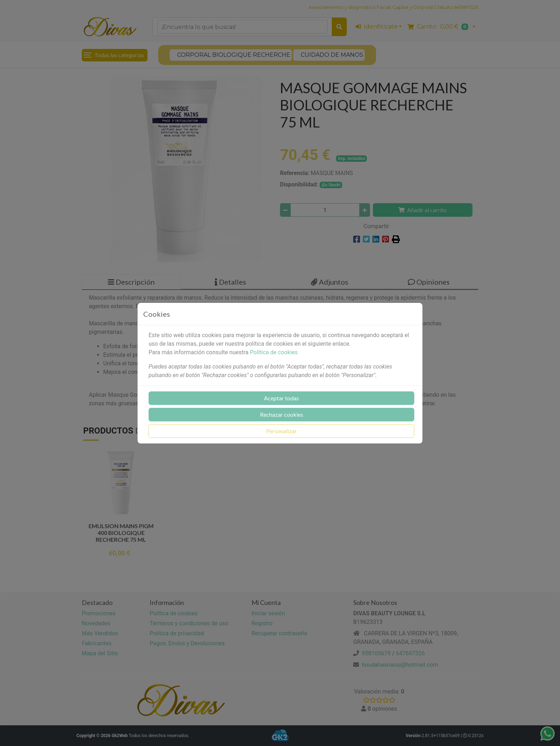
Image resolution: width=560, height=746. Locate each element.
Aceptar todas (281, 398)
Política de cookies (274, 352)
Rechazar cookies (282, 414)
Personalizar (281, 431)
